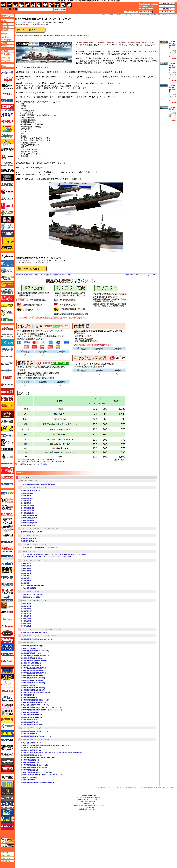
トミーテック (7, 463)
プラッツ (7, 591)
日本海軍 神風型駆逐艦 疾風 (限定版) (32, 646)
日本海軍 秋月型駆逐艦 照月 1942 (31, 750)
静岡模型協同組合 (7, 357)
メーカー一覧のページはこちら (7, 73)
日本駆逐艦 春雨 (26, 568)
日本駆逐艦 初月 (26, 503)
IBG (7, 87)
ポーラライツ (7, 633)
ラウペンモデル (7, 805)
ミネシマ (7, 698)
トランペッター (7, 484)
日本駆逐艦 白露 (26, 566)
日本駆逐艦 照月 (26, 496)
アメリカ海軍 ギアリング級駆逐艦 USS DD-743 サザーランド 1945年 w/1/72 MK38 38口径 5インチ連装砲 (53, 554)
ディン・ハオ (7, 442)
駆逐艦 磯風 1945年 (27, 36)
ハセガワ (24, 601)
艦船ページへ (7, 27)
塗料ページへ (7, 51)
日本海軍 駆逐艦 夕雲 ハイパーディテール (34, 633)
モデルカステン (7, 747)
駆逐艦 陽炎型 (49, 36)
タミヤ (23, 560)
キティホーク (7, 271)
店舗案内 (167, 12)
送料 (167, 6)
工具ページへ (7, 54)
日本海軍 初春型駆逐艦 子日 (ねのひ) (32, 725)
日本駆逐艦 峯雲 (26, 621)
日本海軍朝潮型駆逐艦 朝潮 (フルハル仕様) (34, 767)
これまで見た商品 (131, 12)
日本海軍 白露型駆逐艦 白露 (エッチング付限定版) (36, 772)
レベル (7, 819)
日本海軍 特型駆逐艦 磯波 (29, 698)
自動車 (21, 5)
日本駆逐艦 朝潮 (26, 619)
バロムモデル (7, 507)
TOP (9, 9)
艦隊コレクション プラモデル (36, 535)
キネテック (7, 278)
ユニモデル (7, 777)
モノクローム (7, 754)
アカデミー (7, 108)
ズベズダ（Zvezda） (7, 406)
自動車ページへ (7, 30)
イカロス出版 (7, 150)
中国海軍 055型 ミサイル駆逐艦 (31, 597)
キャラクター (33, 5)
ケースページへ (7, 61)
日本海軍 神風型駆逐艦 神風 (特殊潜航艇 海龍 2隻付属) (38, 782)
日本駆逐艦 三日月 (27, 611)
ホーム (98, 787)
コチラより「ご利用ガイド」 (43, 464)
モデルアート (7, 740)
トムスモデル (7, 470)
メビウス (7, 719)
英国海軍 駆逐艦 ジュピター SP (31, 491)
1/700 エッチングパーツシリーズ (40, 728)
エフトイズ (7, 227)
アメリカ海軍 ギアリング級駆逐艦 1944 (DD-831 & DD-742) (39, 548)
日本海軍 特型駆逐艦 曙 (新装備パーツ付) (34, 702)
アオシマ (19, 261)
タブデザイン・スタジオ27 (7, 428)
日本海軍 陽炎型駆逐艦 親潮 (30, 712)
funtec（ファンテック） (7, 556)
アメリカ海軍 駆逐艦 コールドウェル (32, 743)
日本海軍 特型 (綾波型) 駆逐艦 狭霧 (32, 715)
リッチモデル (7, 812)
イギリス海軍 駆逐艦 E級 (29, 588)
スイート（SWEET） (7, 378)
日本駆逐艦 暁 (25, 576)
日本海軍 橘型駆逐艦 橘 (28, 780)
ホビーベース (7, 647)
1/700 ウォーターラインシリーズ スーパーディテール (44, 529)
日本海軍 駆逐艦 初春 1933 (29, 515)
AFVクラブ (7, 199)
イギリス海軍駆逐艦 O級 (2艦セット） (33, 586)
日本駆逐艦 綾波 (26, 573)
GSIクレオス (7, 343)
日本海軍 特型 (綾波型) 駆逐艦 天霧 (32, 717)
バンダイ (7, 514)
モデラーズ (7, 733)
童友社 (7, 449)
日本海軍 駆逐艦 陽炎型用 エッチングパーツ (35, 731)
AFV (7, 21)
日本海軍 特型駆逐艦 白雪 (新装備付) (32, 680)
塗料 (45, 5)
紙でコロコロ (7, 264)
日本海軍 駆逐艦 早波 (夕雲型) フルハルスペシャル (37, 639)
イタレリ (7, 157)
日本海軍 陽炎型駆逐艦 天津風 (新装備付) (34, 668)
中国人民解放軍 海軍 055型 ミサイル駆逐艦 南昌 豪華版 (38, 484)
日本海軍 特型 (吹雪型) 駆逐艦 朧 (31, 663)
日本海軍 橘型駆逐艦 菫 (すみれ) (31, 653)
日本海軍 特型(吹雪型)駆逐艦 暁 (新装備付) (34, 661)
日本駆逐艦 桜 (25, 583)
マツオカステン (7, 684)
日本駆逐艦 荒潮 (26, 604)
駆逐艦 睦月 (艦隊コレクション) (31, 541)
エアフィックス (7, 192)
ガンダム (39, 5)
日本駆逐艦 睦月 (26, 609)
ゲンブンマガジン (7, 306)
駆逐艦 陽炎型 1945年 (63, 36)
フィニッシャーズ (7, 563)
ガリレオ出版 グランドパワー (7, 285)
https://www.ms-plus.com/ (88, 802)
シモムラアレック (7, 371)
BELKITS (7, 612)
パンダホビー (7, 521)
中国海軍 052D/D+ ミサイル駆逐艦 (32, 595)
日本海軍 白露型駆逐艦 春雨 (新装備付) (33, 670)
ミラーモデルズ (7, 712)
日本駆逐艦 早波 (26, 606)
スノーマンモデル (27, 544)
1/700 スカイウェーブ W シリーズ (40, 740)
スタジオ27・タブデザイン (7, 392)
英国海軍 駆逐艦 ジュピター (30, 525)
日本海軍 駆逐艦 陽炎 (28, 506)
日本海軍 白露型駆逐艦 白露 (30, 770)
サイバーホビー (7, 329)
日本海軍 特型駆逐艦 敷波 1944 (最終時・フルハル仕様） (38, 758)
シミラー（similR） (7, 364)
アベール (7, 129)
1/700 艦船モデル (37, 591)
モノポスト (7, 761)
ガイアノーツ (7, 257)
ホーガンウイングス (7, 626)
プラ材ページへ (7, 57)
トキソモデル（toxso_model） (7, 456)
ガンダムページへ (7, 37)
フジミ (7, 584)
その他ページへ (7, 46)
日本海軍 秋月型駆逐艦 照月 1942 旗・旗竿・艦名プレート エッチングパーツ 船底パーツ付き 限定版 (52, 753)
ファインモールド (7, 549)
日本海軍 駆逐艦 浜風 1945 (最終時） (32, 755)
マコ (7, 670)
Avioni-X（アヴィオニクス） (7, 94)
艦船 (104, 787)
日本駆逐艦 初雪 (26, 571)
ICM (7, 80)
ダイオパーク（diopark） (7, 414)
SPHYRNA (24, 481)
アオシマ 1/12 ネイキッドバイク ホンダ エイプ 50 (141, 275)
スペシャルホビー (7, 399)
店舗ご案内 (7, 853)
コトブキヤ (7, 320)
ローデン (7, 826)
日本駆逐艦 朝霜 (26, 624)
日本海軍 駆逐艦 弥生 (28, 695)
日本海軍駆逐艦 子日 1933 (29, 518)
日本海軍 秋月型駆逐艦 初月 (30, 648)
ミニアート (7, 691)
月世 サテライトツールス (7, 299)
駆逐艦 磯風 (39, 36)
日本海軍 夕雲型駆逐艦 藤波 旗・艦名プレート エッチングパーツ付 (41, 710)
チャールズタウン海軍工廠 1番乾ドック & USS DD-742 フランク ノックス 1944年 (46, 557)
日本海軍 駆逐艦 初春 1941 (29, 523)
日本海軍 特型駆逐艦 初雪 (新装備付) (32, 658)
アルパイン (7, 136)
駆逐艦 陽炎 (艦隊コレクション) (31, 539)
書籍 (69, 5)
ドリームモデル (26, 591)
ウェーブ (7, 171)
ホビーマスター (7, 661)
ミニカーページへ (7, 43)
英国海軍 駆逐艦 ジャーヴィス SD (31, 532)
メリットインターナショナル (7, 726)
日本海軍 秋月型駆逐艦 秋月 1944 (31, 748)
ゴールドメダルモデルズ (7, 313)
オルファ (7, 248)
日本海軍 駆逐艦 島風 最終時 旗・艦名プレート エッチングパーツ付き (42, 775)
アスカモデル (7, 122)
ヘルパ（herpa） (7, 619)
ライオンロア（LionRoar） (7, 791)
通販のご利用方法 (167, 4)
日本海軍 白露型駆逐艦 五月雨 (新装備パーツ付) (36, 693)
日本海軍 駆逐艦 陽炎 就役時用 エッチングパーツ (36, 736)
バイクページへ (7, 33)
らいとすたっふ (7, 798)
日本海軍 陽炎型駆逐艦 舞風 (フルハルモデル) (35, 651)
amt (7, 206)
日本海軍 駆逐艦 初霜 (28, 520)
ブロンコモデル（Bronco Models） (7, 598)
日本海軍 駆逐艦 (77, 36)
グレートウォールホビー (7, 292)
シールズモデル (7, 350)
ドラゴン (7, 477)
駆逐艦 (87, 36)
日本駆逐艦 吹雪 (26, 563)
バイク (27, 5)
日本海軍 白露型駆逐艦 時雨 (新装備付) (33, 690)
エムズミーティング (7, 845)
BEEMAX (7, 535)
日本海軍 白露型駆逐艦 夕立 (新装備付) (33, 683)
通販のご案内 (7, 855)
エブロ (7, 234)
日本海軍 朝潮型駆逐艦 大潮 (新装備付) (33, 688)
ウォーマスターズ (7, 178)
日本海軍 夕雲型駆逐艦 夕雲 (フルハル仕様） (35, 765)
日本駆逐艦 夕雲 (26, 614)
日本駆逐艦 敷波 (26, 581)
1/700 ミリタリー (34, 481)
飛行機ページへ (7, 24)
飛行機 (9, 5)
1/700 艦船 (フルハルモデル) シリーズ (33, 22)
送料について (7, 858)
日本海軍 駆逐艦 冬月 (28, 498)
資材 (57, 5)
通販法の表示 (7, 861)
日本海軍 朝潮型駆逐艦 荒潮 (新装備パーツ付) (35, 700)
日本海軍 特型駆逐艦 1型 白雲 (30, 763)
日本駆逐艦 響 (25, 578)
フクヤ (7, 577)
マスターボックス (7, 677)
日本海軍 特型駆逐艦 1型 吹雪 (30, 760)
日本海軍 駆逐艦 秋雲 (28, 511)
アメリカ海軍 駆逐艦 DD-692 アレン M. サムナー (36, 705)
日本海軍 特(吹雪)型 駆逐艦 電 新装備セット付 (35, 656)
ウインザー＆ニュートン (7, 164)
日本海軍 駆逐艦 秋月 (28, 493)
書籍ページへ (7, 66)
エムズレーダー (7, 840)
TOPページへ (7, 16)
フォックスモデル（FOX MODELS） (7, 570)
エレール (7, 241)
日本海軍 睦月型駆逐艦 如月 (30, 685)
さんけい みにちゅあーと (7, 336)
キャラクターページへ (7, 40)
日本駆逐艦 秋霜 (26, 626)
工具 (51, 5)
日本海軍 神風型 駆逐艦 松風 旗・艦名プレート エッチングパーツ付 (42, 707)
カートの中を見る (146, 12)
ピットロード (25, 643)
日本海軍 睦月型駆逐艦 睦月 (30, 777)
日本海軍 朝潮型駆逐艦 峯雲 (30, 722)
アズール (7, 115)
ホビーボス (7, 654)
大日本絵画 (7, 421)
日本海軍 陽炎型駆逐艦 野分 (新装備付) (33, 678)
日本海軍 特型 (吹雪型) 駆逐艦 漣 (31, 666)
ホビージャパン (7, 640)
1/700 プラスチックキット (41, 544)
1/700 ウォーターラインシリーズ (37, 488)
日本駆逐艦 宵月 (26, 501)
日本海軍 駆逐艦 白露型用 (29, 734)
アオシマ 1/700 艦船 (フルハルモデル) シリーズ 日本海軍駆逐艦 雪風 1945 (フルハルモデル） (45, 275)
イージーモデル (7, 143)
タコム (23, 551)
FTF (7, 220)
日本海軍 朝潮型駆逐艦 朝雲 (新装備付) (33, 675)
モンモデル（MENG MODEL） (7, 768)
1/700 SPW (33, 643)
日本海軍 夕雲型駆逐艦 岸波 (30, 720)
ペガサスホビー (7, 605)
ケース (63, 5)
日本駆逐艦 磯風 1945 (28, 513)
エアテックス (7, 185)
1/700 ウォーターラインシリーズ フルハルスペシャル (44, 636)
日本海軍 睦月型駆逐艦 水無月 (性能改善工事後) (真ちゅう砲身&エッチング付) (45, 745)
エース (7, 213)
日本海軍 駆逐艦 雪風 (28, 508)
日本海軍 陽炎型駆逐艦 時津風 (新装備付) (34, 673)
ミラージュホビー (7, 705)
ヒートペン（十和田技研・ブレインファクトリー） (7, 528)
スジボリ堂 (7, 385)
